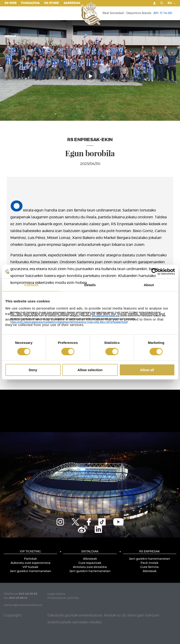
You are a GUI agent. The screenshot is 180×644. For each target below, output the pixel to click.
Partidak (30, 559)
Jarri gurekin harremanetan (30, 571)
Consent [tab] (31, 285)
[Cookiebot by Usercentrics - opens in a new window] (155, 271)
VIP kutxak (30, 567)
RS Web (11, 3)
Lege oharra (56, 594)
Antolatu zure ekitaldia (90, 567)
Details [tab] (90, 285)
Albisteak (90, 559)
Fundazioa (30, 3)
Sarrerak (72, 3)
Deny (33, 370)
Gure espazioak (90, 563)
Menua (12, 37)
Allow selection (90, 370)
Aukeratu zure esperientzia (30, 563)
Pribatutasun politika (63, 598)
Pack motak (150, 563)
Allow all (147, 370)
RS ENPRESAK (150, 552)
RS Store (52, 3)
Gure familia (150, 567)
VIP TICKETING (30, 552)
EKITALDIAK (90, 552)
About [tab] (149, 285)
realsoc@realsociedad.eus (23, 605)
